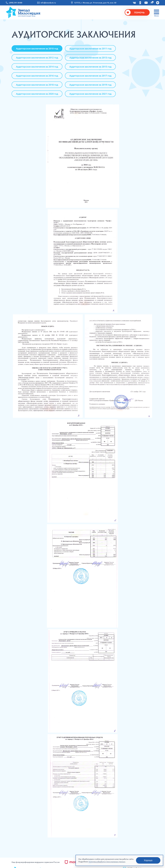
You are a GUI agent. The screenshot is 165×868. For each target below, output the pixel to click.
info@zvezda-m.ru (48, 3)
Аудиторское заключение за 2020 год (37, 94)
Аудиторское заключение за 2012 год (37, 58)
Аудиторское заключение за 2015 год (90, 67)
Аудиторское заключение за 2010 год (37, 48)
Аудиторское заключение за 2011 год (90, 48)
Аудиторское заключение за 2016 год (37, 76)
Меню (156, 16)
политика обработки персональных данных (107, 862)
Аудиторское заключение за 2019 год (90, 85)
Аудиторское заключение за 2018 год (37, 85)
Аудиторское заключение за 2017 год (90, 76)
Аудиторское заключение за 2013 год (90, 58)
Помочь (139, 12)
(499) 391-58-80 (16, 3)
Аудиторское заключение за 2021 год (90, 94)
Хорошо (148, 860)
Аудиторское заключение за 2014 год (37, 67)
